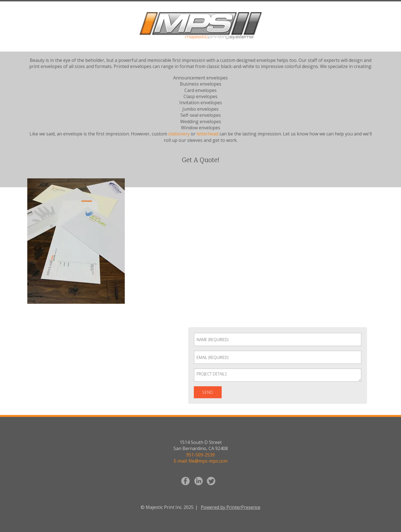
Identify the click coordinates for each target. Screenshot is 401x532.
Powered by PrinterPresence (231, 507)
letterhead (207, 134)
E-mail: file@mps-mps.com (201, 461)
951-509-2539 (200, 455)
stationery (179, 134)
